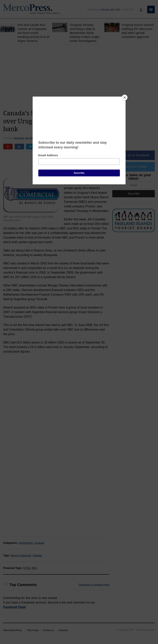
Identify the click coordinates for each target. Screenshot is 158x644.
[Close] (125, 98)
